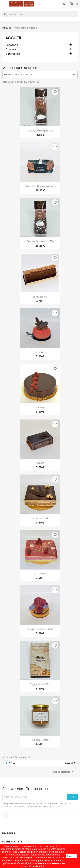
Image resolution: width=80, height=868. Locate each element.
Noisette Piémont (40, 740)
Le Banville (40, 408)
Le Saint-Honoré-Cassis (40, 629)
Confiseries (13, 54)
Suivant (71, 763)
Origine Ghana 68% (40, 684)
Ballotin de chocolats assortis (40, 186)
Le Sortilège (40, 352)
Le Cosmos (40, 574)
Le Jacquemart (40, 518)
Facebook (5, 815)
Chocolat (11, 49)
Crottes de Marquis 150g (40, 131)
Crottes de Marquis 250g (40, 241)
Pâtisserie (12, 45)
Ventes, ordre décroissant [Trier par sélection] (40, 75)
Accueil (14, 38)
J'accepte (71, 856)
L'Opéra (40, 463)
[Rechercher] (40, 14)
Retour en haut (63, 772)
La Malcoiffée (40, 297)
